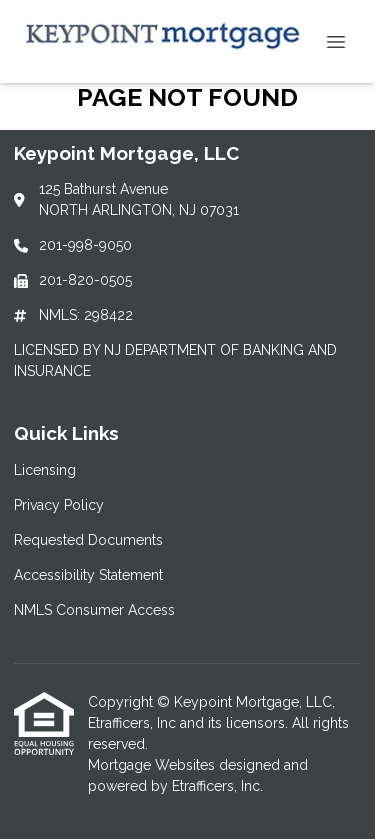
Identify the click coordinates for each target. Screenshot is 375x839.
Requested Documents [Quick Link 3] (88, 540)
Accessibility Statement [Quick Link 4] (88, 575)
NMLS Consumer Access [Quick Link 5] (94, 610)
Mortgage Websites (153, 765)
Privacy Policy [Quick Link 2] (59, 505)
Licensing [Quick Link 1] (45, 470)
